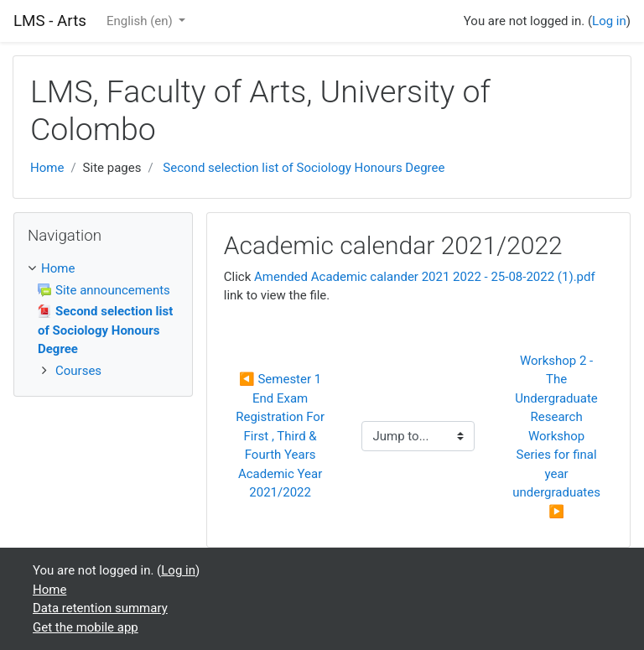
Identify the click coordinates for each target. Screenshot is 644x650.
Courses (78, 371)
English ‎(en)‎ (141, 21)
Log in (609, 21)
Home (47, 168)
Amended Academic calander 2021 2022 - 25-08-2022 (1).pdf (425, 277)
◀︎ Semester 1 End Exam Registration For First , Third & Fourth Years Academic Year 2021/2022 (282, 436)
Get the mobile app (86, 627)
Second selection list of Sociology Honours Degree (304, 168)
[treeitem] (103, 269)
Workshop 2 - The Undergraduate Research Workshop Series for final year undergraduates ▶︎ (558, 436)
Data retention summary (100, 608)
